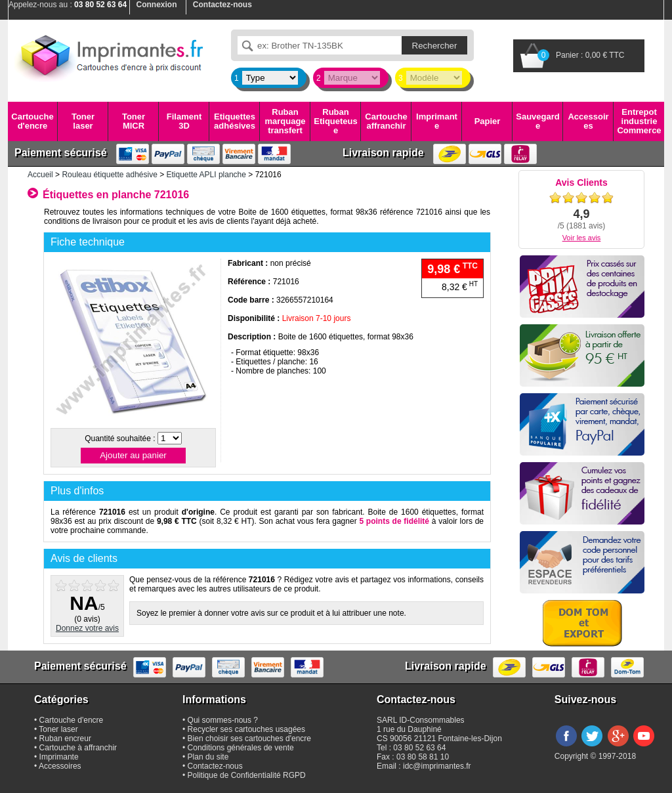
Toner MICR (134, 121)
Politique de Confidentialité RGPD (247, 775)
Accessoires (588, 121)
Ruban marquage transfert (285, 121)
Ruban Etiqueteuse (335, 121)
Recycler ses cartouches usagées (246, 729)
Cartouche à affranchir (78, 748)
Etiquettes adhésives (235, 121)
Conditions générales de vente (241, 748)
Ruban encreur (65, 739)
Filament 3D (184, 121)
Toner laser (83, 121)
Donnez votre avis (87, 628)
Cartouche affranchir (386, 121)
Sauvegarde (537, 121)
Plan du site (208, 757)
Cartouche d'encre (32, 121)
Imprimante (437, 121)
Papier (488, 121)
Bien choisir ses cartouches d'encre (249, 739)
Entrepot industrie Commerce (639, 121)
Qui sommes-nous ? (223, 720)
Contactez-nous (215, 766)
